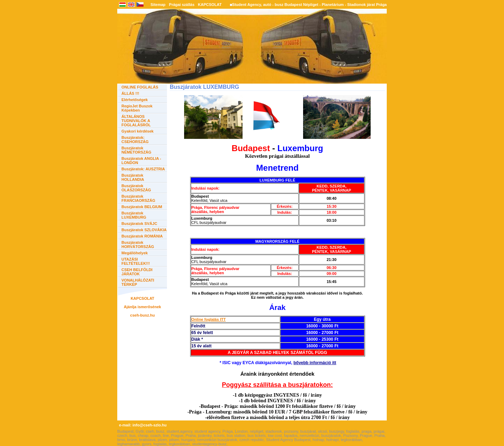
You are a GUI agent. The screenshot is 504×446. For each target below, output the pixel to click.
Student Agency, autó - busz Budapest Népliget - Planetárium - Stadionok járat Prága (309, 5)
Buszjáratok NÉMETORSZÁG (136, 150)
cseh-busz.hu (142, 315)
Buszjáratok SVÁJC (139, 224)
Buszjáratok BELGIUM (142, 207)
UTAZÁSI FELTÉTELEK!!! (136, 261)
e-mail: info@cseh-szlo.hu (143, 425)
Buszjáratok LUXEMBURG (134, 215)
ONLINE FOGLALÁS (140, 87)
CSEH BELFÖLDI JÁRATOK (137, 272)
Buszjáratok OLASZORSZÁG (136, 188)
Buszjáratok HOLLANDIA (133, 177)
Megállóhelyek (135, 253)
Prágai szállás (182, 5)
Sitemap (158, 5)
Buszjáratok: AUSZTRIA (143, 169)
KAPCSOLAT (210, 5)
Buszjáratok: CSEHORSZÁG (135, 140)
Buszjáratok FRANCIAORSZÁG (138, 198)
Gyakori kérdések (138, 131)
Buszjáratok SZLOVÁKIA (144, 230)
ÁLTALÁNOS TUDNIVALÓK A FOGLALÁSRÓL (136, 121)
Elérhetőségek (135, 100)
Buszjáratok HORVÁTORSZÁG (138, 245)
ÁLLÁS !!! (130, 93)
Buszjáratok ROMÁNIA (142, 236)
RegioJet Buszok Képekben (137, 108)
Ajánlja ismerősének (142, 307)
